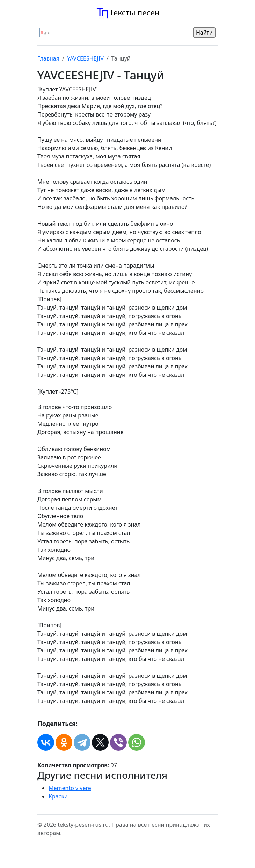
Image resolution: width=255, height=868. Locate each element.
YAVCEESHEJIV (85, 58)
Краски (58, 796)
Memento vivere (70, 788)
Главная (48, 58)
